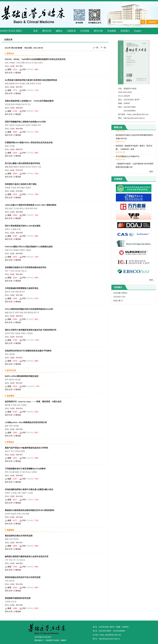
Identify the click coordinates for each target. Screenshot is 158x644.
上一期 (95, 48)
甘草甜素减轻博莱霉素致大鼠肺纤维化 (22, 288)
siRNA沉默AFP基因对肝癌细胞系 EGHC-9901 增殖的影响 (31, 205)
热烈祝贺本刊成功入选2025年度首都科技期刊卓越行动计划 (134, 138)
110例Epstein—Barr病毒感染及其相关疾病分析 (26, 422)
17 (122, 301)
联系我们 (125, 31)
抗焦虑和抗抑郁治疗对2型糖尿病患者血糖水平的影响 (28, 351)
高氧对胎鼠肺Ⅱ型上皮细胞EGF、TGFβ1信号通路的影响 (29, 101)
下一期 (103, 48)
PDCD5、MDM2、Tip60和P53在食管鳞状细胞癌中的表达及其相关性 (35, 59)
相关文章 (9, 73)
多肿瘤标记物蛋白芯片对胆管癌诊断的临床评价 (26, 267)
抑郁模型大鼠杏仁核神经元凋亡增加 (21, 184)
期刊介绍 (47, 31)
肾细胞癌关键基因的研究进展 (18, 598)
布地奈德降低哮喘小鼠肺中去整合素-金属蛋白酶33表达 (29, 489)
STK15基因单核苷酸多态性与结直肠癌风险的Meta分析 (29, 309)
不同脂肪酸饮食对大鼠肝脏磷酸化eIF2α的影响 (25, 469)
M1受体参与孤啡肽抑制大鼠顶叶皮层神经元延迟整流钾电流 (31, 80)
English (138, 31)
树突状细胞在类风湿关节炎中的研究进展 (23, 577)
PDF (24, 69)
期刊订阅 (98, 31)
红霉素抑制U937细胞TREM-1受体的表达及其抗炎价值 (29, 142)
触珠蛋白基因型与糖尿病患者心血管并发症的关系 (27, 556)
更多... (152, 172)
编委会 (59, 31)
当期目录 (71, 31)
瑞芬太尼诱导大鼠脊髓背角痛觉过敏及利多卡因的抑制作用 (31, 330)
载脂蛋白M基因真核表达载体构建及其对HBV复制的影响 (29, 510)
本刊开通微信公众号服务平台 (128, 157)
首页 (36, 31)
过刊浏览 (85, 31)
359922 (124, 293)
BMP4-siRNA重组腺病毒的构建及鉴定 (22, 376)
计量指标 (17, 73)
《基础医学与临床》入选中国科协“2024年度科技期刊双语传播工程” (135, 166)
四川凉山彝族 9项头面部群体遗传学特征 (23, 163)
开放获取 (112, 31)
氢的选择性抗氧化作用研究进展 (19, 536)
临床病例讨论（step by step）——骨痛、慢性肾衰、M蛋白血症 (33, 402)
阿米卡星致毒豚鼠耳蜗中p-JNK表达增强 (23, 226)
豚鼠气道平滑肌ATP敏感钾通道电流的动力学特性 (27, 448)
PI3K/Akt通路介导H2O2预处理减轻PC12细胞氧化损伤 (29, 247)
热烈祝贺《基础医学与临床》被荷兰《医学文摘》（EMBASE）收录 (134, 148)
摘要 (9, 69)
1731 (123, 297)
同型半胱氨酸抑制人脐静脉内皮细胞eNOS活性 (25, 122)
